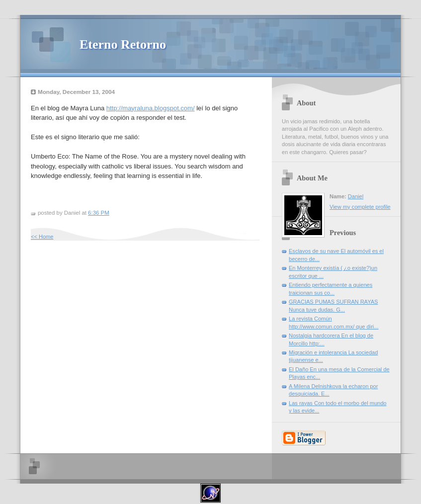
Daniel (356, 196)
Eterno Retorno (123, 44)
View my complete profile (360, 207)
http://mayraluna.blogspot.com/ (151, 108)
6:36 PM (99, 213)
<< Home (42, 237)
